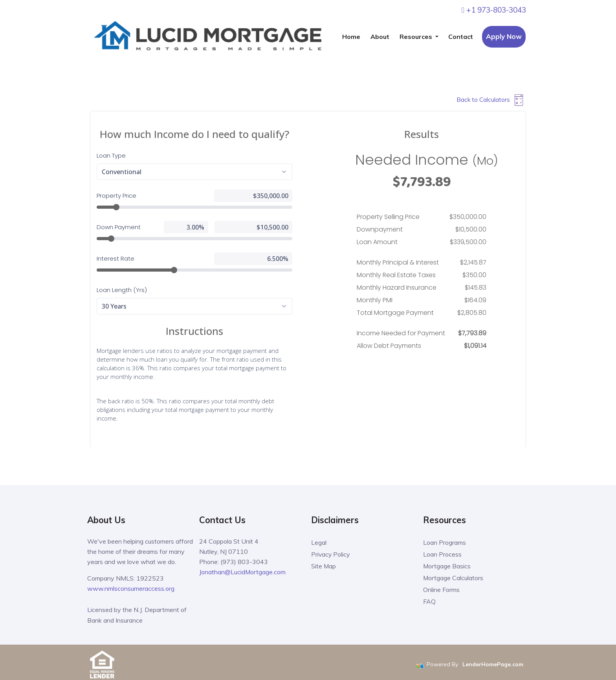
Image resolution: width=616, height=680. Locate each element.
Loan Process (442, 554)
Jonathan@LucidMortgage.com (243, 572)
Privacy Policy (331, 554)
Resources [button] (417, 37)
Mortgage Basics (447, 566)
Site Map (324, 566)
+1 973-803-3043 (494, 10)
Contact (461, 37)
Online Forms (441, 590)
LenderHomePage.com (493, 663)
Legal (319, 542)
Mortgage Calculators (453, 578)
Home (351, 37)
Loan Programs (445, 542)
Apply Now (504, 36)
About (380, 37)
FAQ (429, 601)
